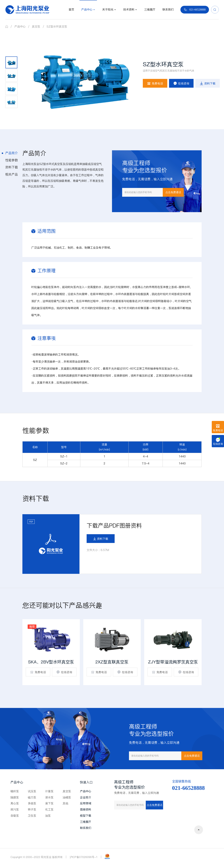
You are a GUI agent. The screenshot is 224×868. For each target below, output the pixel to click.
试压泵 (32, 791)
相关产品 (12, 174)
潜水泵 (49, 797)
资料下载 (208, 83)
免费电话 (155, 83)
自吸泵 (15, 816)
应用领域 (86, 803)
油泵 (48, 816)
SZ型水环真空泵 (57, 26)
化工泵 (49, 809)
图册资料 (86, 809)
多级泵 (32, 803)
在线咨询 (181, 83)
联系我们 (86, 828)
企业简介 (86, 797)
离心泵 (15, 803)
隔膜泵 (15, 797)
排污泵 (15, 809)
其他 (65, 803)
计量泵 (49, 791)
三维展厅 (86, 822)
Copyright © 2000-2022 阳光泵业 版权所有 (37, 857)
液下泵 (49, 803)
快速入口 (86, 782)
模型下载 (86, 816)
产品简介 (12, 153)
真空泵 (36, 26)
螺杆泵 (15, 791)
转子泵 (32, 809)
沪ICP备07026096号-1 (84, 857)
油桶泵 (67, 797)
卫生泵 (32, 816)
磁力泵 (32, 797)
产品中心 (20, 26)
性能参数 (12, 160)
